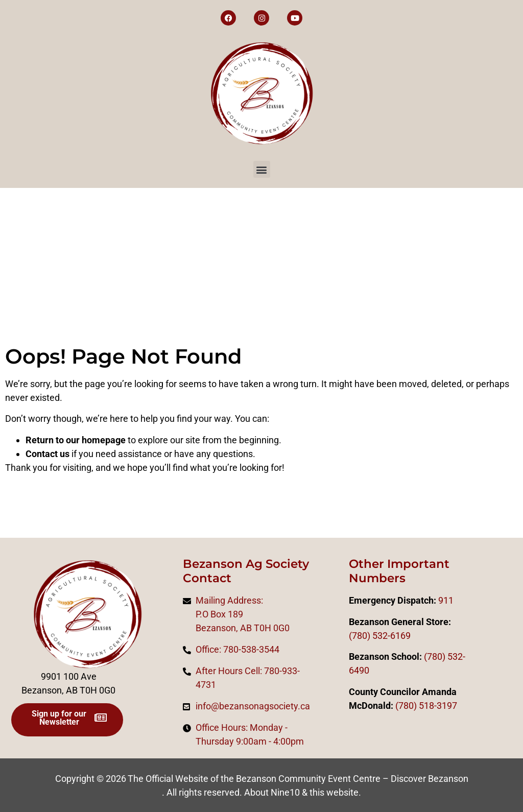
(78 (402, 706)
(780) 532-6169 (380, 636)
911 (446, 600)
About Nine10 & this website (301, 792)
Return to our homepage (76, 440)
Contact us (47, 454)
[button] (262, 169)
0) (413, 706)
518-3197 (437, 706)
